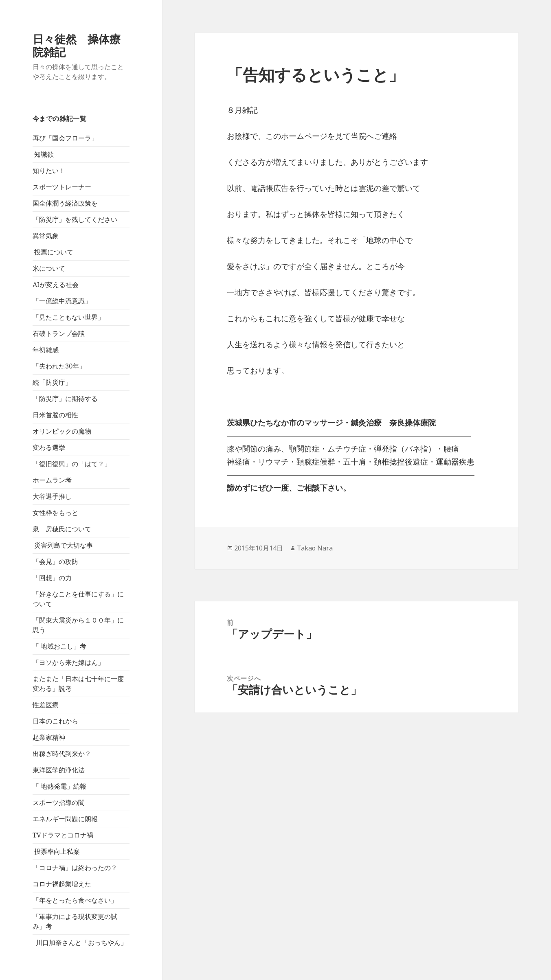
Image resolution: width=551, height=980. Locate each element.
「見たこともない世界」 (68, 317)
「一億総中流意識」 (62, 301)
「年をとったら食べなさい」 (75, 900)
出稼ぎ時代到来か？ (62, 754)
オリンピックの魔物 (62, 431)
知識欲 (43, 154)
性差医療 (46, 705)
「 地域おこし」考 (59, 646)
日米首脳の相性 (55, 415)
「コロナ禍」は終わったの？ (75, 868)
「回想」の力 (52, 578)
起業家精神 (49, 737)
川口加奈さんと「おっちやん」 (80, 943)
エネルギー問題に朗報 (65, 819)
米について (49, 268)
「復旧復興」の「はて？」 (72, 464)
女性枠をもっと (55, 513)
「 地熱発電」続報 (59, 786)
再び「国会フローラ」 (65, 138)
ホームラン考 (52, 480)
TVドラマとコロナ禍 (63, 835)
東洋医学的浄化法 (59, 770)
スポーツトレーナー (62, 187)
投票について (53, 252)
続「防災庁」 (52, 382)
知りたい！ (49, 171)
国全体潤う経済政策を (65, 203)
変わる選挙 (49, 447)
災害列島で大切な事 (63, 545)
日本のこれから (55, 721)
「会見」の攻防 (55, 561)
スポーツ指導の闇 (59, 802)
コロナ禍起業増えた (62, 884)
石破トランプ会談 (59, 333)
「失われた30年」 (59, 366)
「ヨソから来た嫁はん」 (68, 662)
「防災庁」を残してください (75, 219)
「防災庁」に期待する (65, 399)
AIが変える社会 (56, 285)
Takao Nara (315, 548)
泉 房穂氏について (62, 529)
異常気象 (46, 236)
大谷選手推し (52, 496)
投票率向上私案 (56, 851)
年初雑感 (46, 350)
